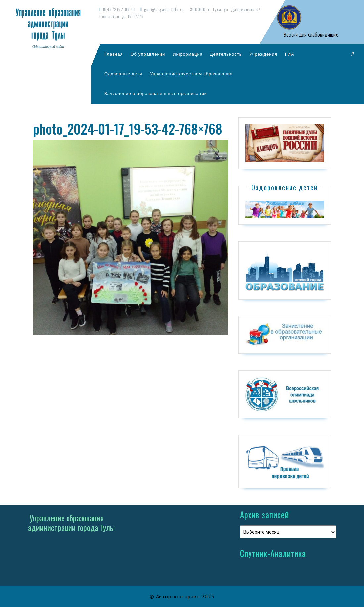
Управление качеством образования (191, 74)
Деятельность (226, 54)
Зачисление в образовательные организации (156, 93)
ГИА (290, 54)
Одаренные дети (123, 74)
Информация (188, 54)
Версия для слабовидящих (310, 35)
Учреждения (263, 54)
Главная (114, 54)
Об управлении (148, 54)
